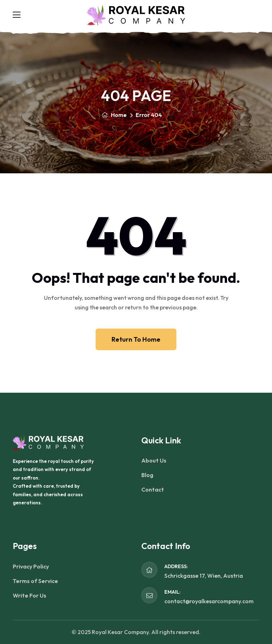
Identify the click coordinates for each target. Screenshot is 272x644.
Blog (147, 475)
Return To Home (136, 339)
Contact (153, 489)
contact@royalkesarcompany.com (209, 601)
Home (114, 115)
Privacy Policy (31, 566)
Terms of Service (35, 581)
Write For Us (30, 595)
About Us (154, 460)
